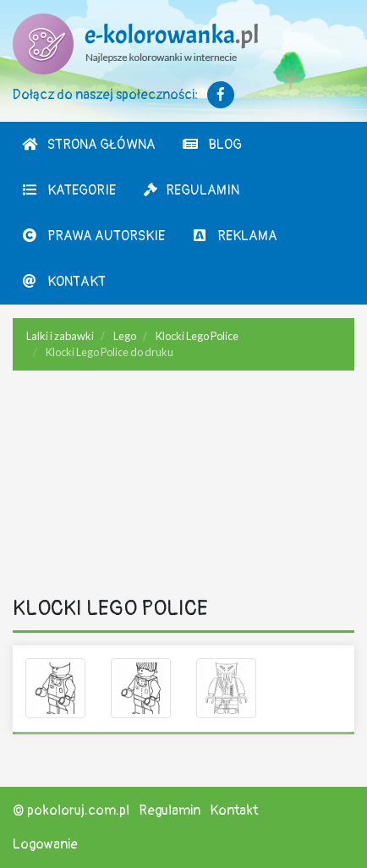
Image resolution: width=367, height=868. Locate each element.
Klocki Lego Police (197, 336)
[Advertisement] (183, 486)
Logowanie (45, 844)
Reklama (234, 236)
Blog (212, 145)
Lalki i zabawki (60, 336)
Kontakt (63, 282)
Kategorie (68, 190)
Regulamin (191, 190)
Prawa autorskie (93, 236)
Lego (125, 336)
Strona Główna (88, 145)
